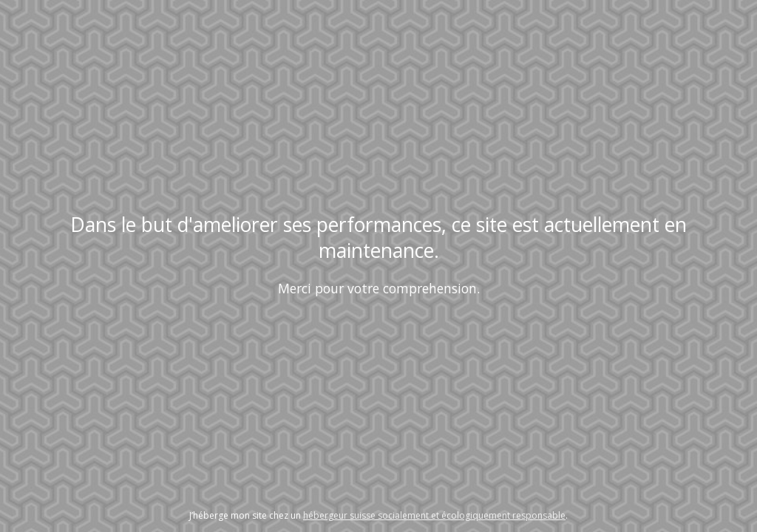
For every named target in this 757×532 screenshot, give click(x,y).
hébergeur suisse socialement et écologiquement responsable (434, 515)
